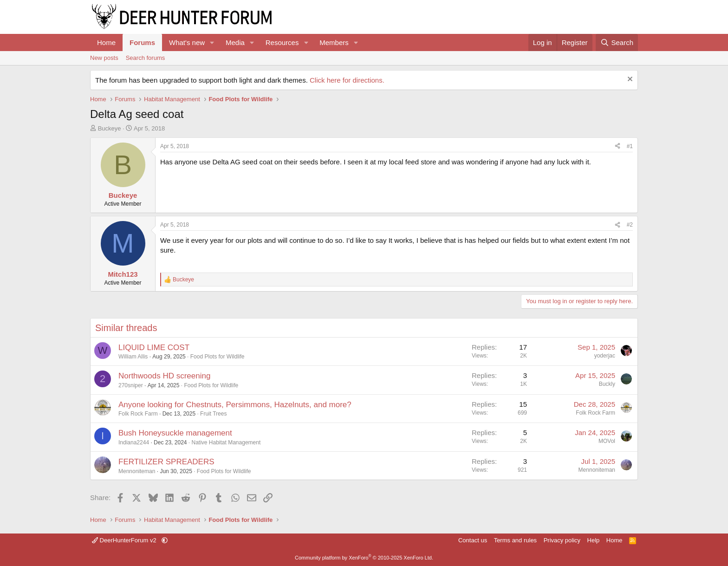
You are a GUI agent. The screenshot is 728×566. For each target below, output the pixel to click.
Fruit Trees (213, 414)
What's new (187, 42)
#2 (630, 225)
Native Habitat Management (226, 442)
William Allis (133, 357)
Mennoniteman (137, 471)
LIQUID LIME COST (154, 348)
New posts (104, 58)
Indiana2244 (134, 442)
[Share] (617, 146)
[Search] (617, 42)
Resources (282, 42)
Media (235, 42)
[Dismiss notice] (629, 80)
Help (594, 540)
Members (334, 42)
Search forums (146, 58)
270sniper (131, 385)
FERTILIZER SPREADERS (166, 462)
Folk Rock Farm (138, 414)
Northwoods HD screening (164, 376)
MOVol (607, 441)
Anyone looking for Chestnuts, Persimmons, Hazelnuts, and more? (235, 405)
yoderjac (605, 356)
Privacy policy (562, 540)
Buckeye (110, 128)
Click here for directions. (347, 80)
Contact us (473, 540)
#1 (630, 146)
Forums (142, 42)
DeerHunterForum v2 (125, 540)
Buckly (607, 384)
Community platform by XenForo (364, 558)
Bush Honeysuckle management (175, 433)
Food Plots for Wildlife (218, 357)
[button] (212, 42)
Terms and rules (515, 540)
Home (106, 42)
